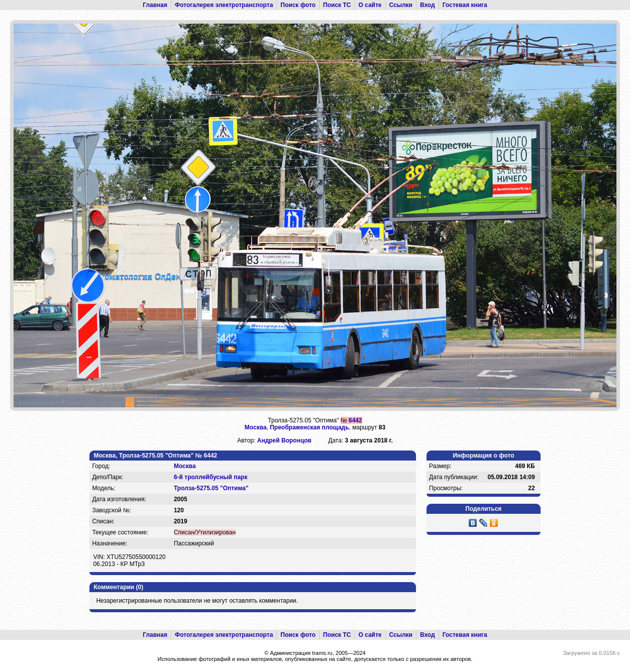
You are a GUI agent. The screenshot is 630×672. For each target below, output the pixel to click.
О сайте (370, 5)
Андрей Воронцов (284, 440)
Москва (256, 427)
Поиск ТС (337, 5)
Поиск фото (298, 5)
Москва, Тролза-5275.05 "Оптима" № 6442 (155, 456)
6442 (355, 420)
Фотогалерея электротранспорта (224, 5)
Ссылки (401, 5)
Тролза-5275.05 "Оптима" (211, 488)
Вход (428, 5)
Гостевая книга (465, 5)
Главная (155, 5)
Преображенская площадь (309, 427)
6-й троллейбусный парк (211, 477)
